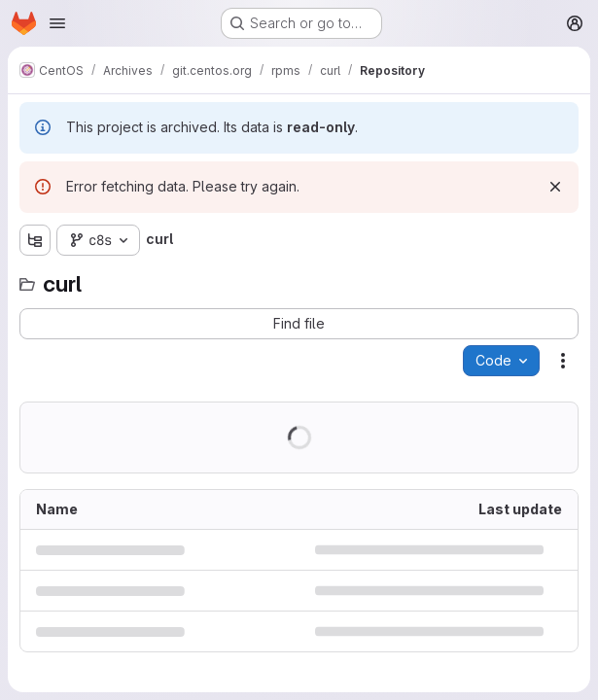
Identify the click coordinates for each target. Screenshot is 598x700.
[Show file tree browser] (35, 240)
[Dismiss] (555, 187)
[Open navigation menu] (57, 23)
